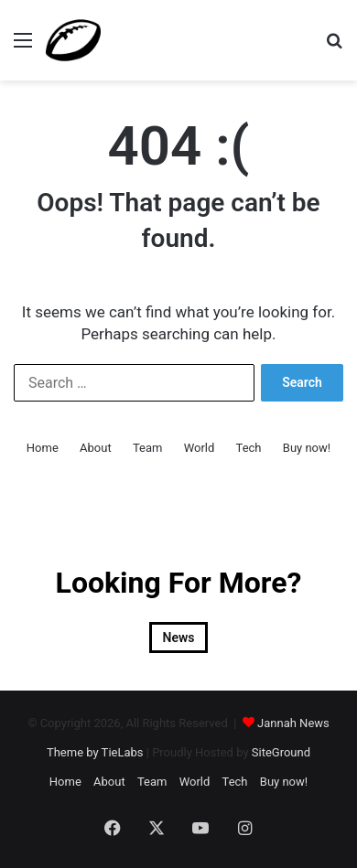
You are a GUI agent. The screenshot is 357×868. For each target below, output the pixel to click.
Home (43, 448)
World (200, 448)
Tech (249, 448)
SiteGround (281, 752)
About (96, 448)
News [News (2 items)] (179, 638)
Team (148, 448)
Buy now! (307, 448)
